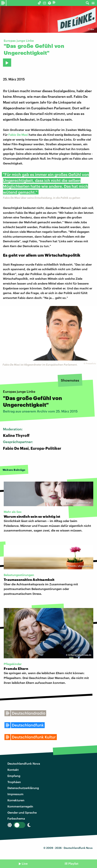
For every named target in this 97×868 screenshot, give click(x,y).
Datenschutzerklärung (23, 788)
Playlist (73, 863)
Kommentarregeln (20, 806)
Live (25, 863)
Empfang (14, 776)
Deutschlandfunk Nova (24, 763)
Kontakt (13, 770)
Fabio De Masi (18, 135)
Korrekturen (16, 800)
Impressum (15, 794)
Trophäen (14, 782)
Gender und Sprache (22, 812)
